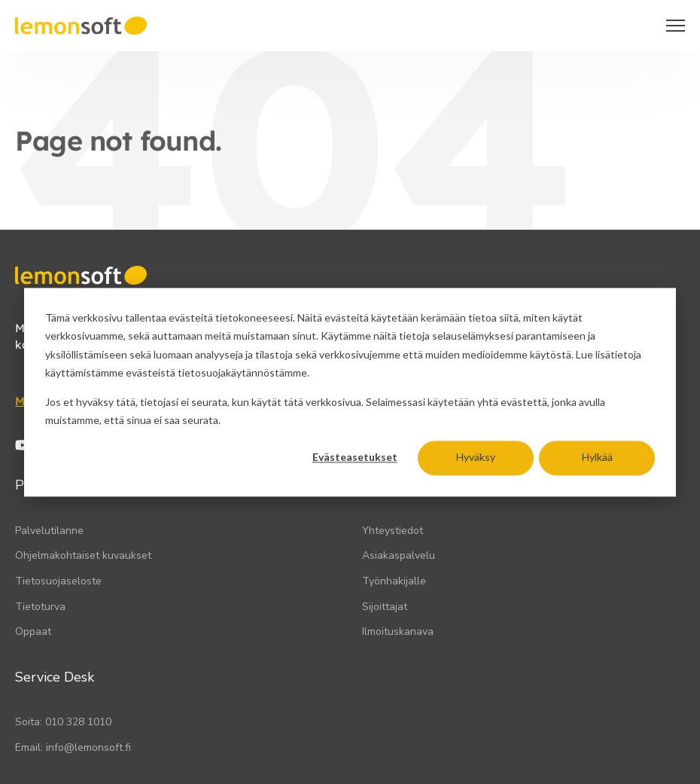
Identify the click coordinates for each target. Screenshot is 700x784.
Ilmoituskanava (398, 631)
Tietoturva (40, 607)
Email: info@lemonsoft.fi (73, 747)
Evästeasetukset (355, 458)
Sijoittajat (385, 607)
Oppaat (33, 631)
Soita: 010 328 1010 (63, 722)
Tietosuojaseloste (58, 581)
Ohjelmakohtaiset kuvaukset (83, 555)
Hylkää (597, 458)
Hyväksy (476, 458)
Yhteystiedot (393, 531)
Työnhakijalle (394, 581)
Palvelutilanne (49, 531)
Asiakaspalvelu (399, 555)
